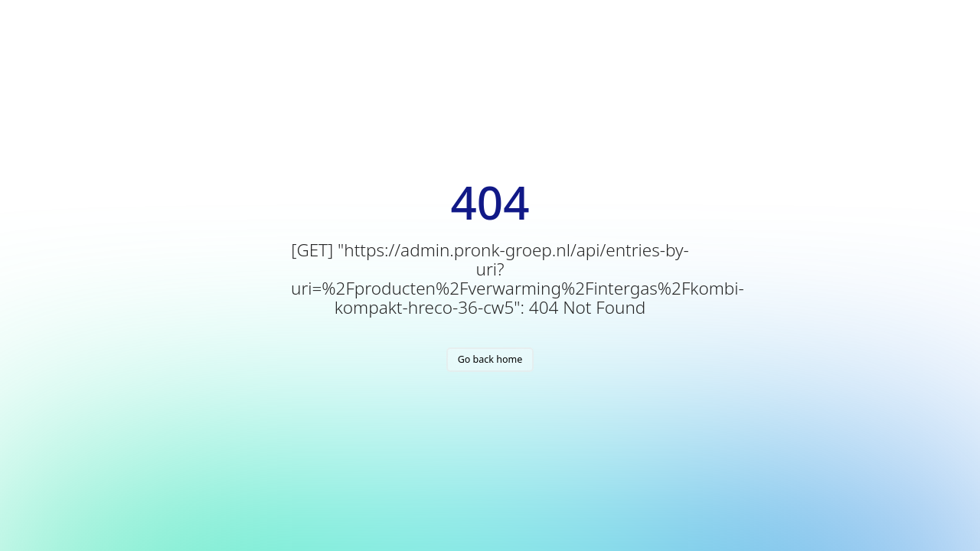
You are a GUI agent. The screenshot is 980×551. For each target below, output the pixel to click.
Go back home (490, 359)
